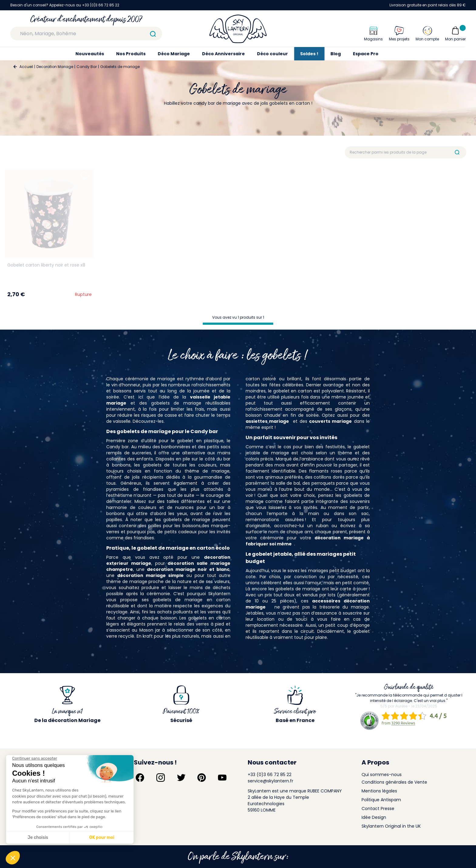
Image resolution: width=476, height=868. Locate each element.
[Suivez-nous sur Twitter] (181, 778)
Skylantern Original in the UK (391, 826)
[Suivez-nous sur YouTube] (222, 778)
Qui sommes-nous (382, 775)
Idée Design (374, 817)
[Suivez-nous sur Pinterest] (202, 778)
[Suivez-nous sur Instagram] (161, 778)
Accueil (26, 67)
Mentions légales (379, 791)
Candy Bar (87, 67)
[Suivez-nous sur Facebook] (140, 778)
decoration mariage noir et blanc (188, 569)
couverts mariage (330, 421)
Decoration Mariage (55, 67)
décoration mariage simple (150, 575)
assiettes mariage (267, 421)
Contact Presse (378, 809)
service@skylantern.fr (270, 781)
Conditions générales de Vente (394, 782)
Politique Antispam (381, 800)
